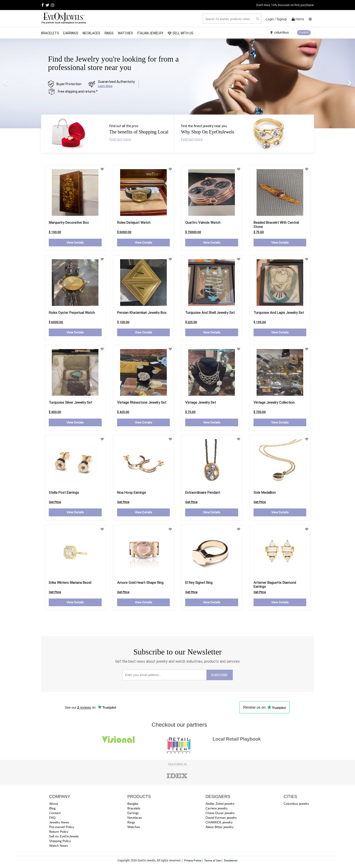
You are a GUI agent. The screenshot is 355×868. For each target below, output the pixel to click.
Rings (109, 33)
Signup (282, 19)
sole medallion (265, 493)
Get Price (55, 503)
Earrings (71, 33)
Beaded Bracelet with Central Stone (276, 225)
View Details (75, 243)
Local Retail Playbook (237, 740)
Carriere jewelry (217, 809)
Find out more (120, 139)
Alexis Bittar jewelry (219, 828)
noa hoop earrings (132, 493)
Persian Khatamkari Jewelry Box (142, 313)
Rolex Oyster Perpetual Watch (72, 313)
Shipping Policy (60, 842)
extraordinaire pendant (203, 493)
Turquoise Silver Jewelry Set (70, 403)
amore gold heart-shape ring (140, 583)
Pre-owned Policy (62, 828)
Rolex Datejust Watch (134, 222)
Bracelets (50, 33)
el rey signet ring (199, 583)
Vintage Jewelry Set (201, 403)
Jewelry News (59, 823)
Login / (271, 19)
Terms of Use (212, 862)
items (298, 19)
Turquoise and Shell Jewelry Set (210, 313)
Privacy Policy (193, 862)
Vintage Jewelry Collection (274, 403)
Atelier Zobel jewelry (220, 805)
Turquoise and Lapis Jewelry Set (279, 313)
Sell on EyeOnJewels (64, 837)
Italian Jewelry (150, 33)
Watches (125, 33)
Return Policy (59, 833)
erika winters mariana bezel (70, 583)
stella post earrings (64, 493)
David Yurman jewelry (221, 819)
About (54, 805)
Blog (52, 809)
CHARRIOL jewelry (219, 823)
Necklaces (91, 33)
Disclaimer (231, 862)
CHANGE (304, 33)
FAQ (52, 819)
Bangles (133, 805)
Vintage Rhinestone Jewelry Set (142, 403)
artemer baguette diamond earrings (275, 585)
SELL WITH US (181, 33)
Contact (55, 814)
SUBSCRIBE (219, 676)
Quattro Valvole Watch (203, 222)
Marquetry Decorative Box (69, 222)
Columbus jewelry (296, 805)
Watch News (59, 847)
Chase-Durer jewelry (220, 814)
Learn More (105, 86)
